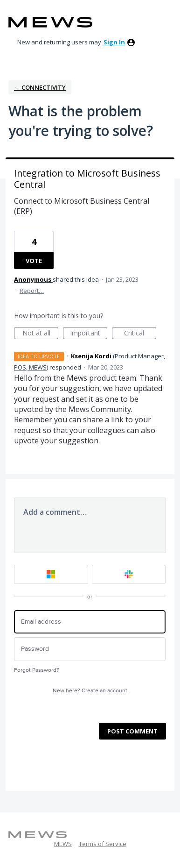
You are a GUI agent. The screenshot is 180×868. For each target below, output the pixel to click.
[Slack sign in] (129, 574)
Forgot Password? (37, 670)
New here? (90, 691)
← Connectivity (40, 87)
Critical (140, 334)
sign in (114, 42)
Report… (32, 291)
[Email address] (90, 622)
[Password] (90, 649)
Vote (34, 261)
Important (89, 334)
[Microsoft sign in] (51, 574)
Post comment (132, 731)
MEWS (63, 844)
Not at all (41, 334)
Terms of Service (103, 844)
